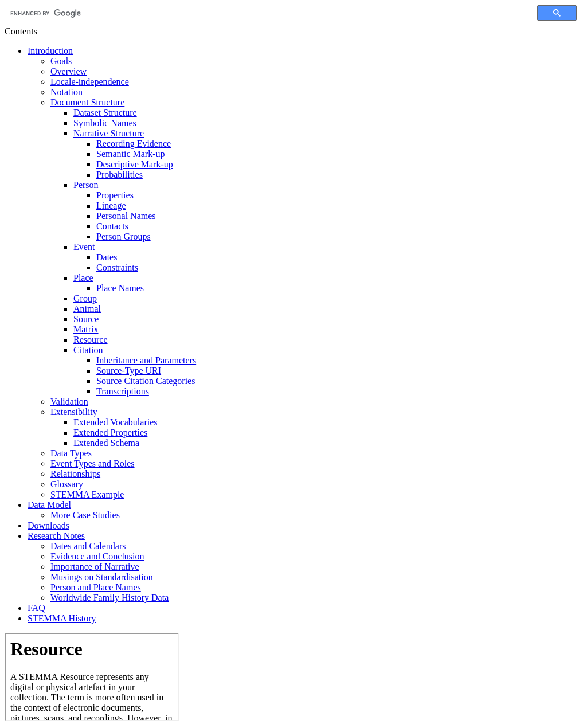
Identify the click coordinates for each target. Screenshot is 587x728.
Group (85, 298)
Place (83, 278)
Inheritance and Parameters (146, 360)
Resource (91, 340)
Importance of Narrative (95, 567)
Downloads (48, 525)
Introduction (50, 51)
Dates (107, 257)
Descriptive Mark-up (135, 164)
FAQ (36, 608)
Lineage (111, 206)
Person (86, 185)
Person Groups (124, 236)
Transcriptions (123, 391)
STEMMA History (62, 618)
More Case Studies (85, 515)
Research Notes (56, 536)
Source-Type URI (129, 371)
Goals (61, 61)
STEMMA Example (87, 494)
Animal (87, 309)
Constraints (117, 267)
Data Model (49, 505)
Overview (69, 71)
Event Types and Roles (93, 463)
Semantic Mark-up (131, 154)
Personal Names (126, 216)
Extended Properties (110, 433)
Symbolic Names (105, 123)
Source (86, 319)
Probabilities (120, 175)
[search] (266, 13)
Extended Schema (106, 443)
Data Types (71, 453)
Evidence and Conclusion (97, 556)
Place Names (120, 288)
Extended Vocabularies (115, 422)
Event (84, 247)
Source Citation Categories (146, 381)
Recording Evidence (134, 144)
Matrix (86, 329)
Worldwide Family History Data (109, 598)
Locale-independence (90, 82)
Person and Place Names (96, 587)
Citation (88, 350)
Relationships (75, 474)
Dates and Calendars (88, 546)
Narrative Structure (109, 133)
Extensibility (74, 412)
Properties (115, 195)
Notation (66, 92)
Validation (69, 402)
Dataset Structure (105, 113)
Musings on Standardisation (102, 577)
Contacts (112, 226)
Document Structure (87, 102)
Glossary (67, 484)
